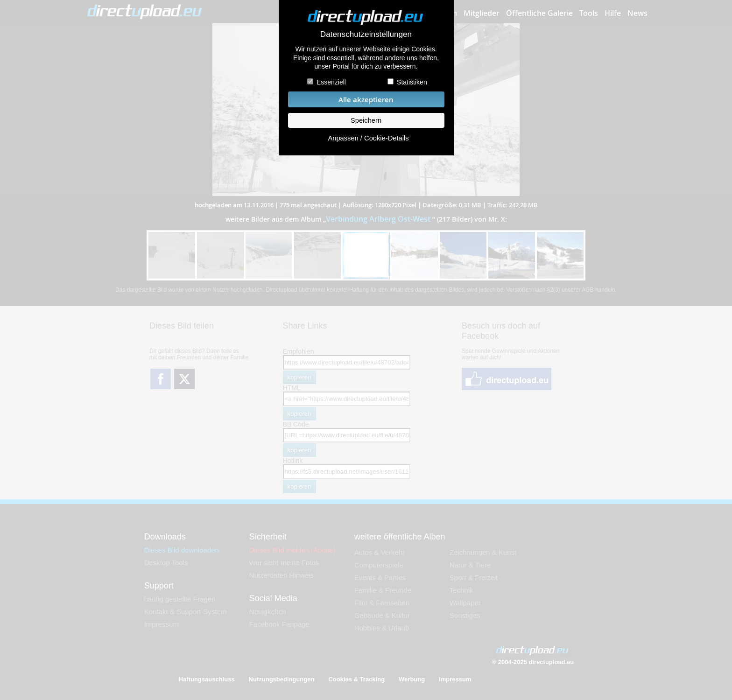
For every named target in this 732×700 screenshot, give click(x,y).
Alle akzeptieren (366, 100)
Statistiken (412, 82)
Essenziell (331, 82)
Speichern (366, 120)
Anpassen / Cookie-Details (368, 138)
